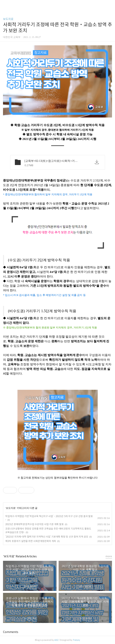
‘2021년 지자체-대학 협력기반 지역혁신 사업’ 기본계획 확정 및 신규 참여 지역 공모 (47, 537)
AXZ (56, 640)
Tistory (76, 640)
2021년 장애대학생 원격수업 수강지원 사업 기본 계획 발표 (34, 524)
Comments (11, 632)
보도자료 (8, 19)
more (109, 556)
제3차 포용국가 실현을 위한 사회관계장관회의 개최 (31, 541)
